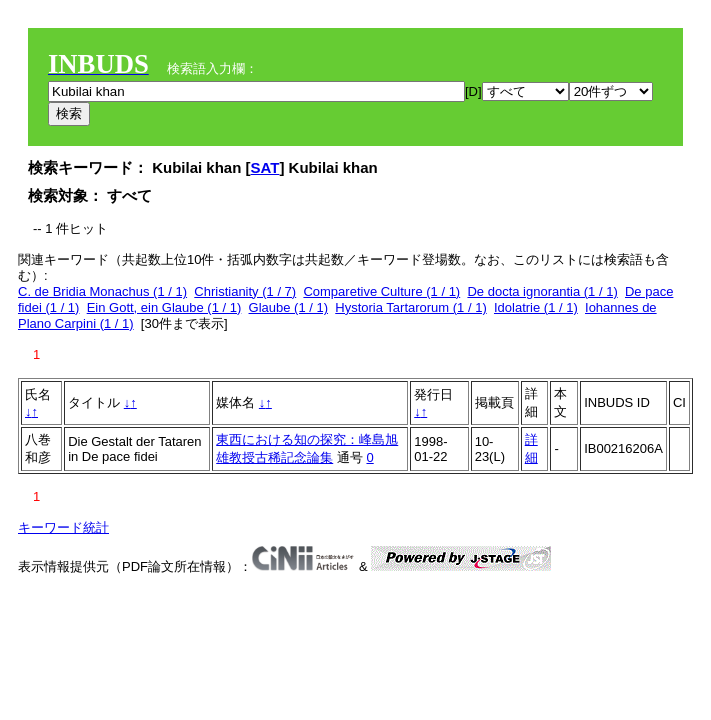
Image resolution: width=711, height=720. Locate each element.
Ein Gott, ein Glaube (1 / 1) (164, 307)
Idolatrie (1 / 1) (536, 307)
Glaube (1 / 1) (289, 307)
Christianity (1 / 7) (245, 291)
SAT (265, 167)
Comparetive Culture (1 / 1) (381, 291)
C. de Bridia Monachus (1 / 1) (102, 291)
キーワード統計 (63, 527)
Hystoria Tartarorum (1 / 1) (410, 307)
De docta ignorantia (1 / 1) (542, 291)
